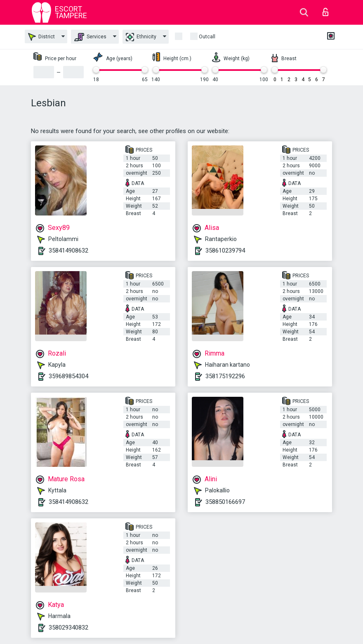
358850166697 (225, 502)
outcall (207, 37)
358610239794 (225, 251)
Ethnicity (141, 37)
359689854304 (68, 376)
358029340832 (68, 628)
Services (90, 37)
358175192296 (225, 376)
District (41, 37)
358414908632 (68, 251)
